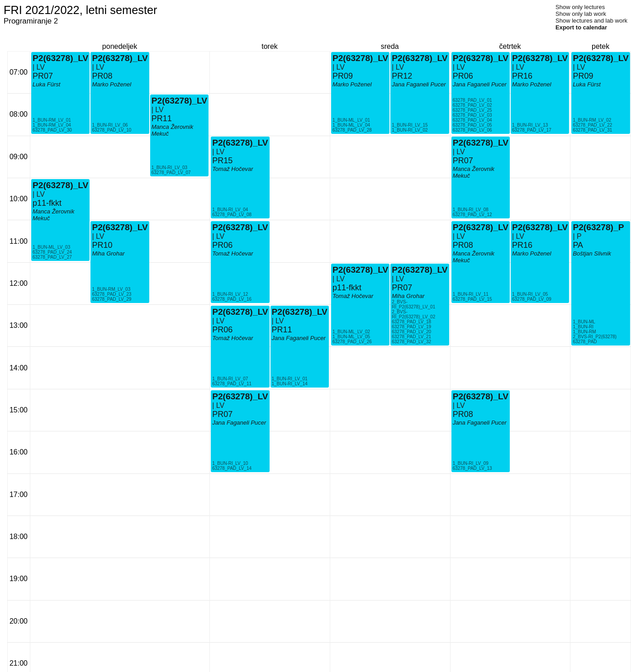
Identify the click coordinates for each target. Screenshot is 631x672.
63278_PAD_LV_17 (532, 130)
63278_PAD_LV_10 (111, 130)
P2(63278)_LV (60, 185)
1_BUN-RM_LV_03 (111, 289)
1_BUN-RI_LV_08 (471, 210)
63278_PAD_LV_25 (472, 110)
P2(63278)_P (598, 227)
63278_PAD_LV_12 (472, 215)
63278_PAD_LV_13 (472, 468)
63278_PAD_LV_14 (232, 468)
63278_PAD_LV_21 (411, 337)
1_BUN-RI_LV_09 (471, 463)
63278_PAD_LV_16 (232, 299)
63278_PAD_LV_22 (592, 125)
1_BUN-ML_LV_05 (351, 337)
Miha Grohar (108, 253)
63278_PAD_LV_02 (472, 105)
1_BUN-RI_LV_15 (410, 125)
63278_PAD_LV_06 (472, 130)
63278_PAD (585, 342)
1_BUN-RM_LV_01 (52, 120)
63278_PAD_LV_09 (532, 299)
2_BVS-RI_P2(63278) (595, 337)
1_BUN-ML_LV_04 (351, 125)
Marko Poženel (111, 84)
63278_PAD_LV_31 (592, 130)
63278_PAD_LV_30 (52, 130)
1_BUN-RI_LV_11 (471, 294)
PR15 (222, 161)
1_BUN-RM (584, 332)
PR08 (102, 76)
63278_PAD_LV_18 (411, 322)
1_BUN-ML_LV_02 (351, 332)
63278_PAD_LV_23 (111, 294)
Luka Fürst (46, 84)
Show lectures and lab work (591, 21)
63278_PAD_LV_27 (52, 257)
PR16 (522, 76)
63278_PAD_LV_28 (352, 130)
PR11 (162, 118)
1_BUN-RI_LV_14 (290, 384)
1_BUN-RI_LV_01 (290, 379)
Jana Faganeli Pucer (239, 423)
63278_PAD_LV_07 (171, 173)
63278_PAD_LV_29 (111, 299)
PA (578, 245)
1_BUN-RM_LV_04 (52, 125)
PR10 (102, 245)
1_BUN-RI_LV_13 (530, 125)
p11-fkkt (47, 203)
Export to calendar (581, 27)
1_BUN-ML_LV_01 (351, 120)
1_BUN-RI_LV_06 (110, 125)
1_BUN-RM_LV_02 (592, 120)
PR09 (343, 76)
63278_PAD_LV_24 (52, 252)
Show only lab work (581, 14)
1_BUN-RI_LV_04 (230, 210)
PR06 (222, 245)
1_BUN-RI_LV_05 (530, 294)
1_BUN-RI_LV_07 (230, 379)
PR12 (402, 76)
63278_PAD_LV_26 (352, 342)
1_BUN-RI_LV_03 (169, 168)
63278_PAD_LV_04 (472, 120)
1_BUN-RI (583, 327)
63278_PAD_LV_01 (472, 100)
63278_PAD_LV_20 (411, 332)
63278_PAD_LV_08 (232, 215)
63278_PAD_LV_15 (472, 299)
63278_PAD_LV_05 (472, 125)
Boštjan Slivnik (592, 253)
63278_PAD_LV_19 (411, 327)
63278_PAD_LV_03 (472, 115)
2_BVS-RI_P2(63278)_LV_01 (413, 304)
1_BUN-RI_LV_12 (230, 294)
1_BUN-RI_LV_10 (230, 463)
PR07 (43, 76)
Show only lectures (580, 7)
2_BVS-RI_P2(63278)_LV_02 (413, 314)
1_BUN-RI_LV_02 (410, 130)
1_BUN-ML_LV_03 (51, 247)
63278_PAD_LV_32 (411, 342)
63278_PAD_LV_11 (232, 384)
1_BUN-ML (584, 322)
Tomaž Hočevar (233, 253)
